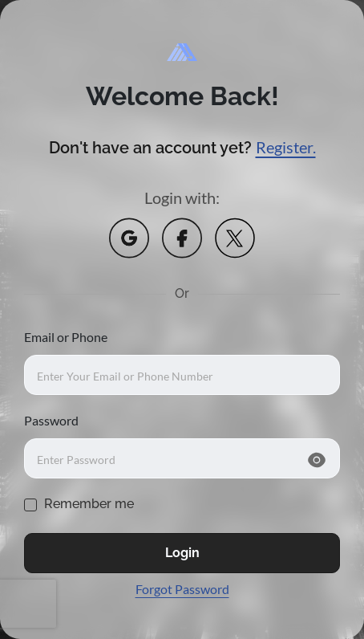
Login (182, 553)
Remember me (89, 504)
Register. (286, 147)
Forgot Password (182, 589)
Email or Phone (66, 337)
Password (51, 420)
